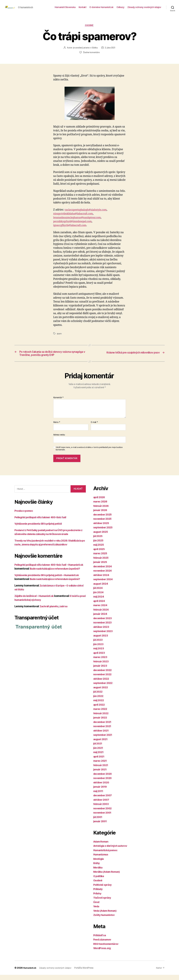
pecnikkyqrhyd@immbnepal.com (74, 226)
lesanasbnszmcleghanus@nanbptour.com (79, 222)
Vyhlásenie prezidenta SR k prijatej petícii (41, 529)
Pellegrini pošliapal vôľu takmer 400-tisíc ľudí (43, 522)
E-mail (94, 427)
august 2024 (101, 589)
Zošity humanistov (105, 920)
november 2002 (103, 813)
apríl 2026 (100, 502)
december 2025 (103, 520)
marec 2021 (101, 766)
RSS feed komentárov (107, 949)
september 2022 (104, 688)
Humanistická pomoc (106, 855)
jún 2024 (99, 597)
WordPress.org (103, 953)
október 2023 (102, 632)
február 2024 (102, 615)
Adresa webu (59, 440)
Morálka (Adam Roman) (108, 877)
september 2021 (104, 740)
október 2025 (102, 528)
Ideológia (99, 864)
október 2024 (102, 580)
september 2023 (104, 636)
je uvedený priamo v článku (85, 52)
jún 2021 (99, 753)
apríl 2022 (100, 710)
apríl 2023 (100, 658)
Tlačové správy (103, 903)
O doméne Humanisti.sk (101, 9)
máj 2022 (99, 705)
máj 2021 (99, 757)
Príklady (98, 894)
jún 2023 (99, 649)
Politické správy (103, 890)
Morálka (98, 873)
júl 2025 (98, 541)
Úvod (97, 907)
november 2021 (103, 731)
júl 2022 (98, 697)
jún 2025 (99, 546)
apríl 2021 (100, 762)
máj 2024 (99, 602)
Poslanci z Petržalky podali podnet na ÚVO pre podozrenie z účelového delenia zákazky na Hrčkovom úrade (48, 539)
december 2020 (103, 779)
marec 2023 (101, 662)
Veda (97, 911)
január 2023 (101, 671)
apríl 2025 (100, 554)
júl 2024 (99, 593)
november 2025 (103, 524)
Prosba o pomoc (25, 516)
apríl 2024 (100, 606)
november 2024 (103, 576)
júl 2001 (98, 822)
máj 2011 (99, 796)
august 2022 (101, 692)
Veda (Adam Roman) (106, 916)
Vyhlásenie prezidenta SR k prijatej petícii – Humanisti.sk (50, 592)
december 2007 (103, 800)
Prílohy (98, 899)
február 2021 (101, 770)
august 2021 (101, 744)
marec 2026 (101, 507)
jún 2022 (99, 701)
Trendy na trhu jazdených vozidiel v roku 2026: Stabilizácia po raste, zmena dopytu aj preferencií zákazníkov (45, 554)
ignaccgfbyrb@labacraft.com (71, 229)
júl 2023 (98, 645)
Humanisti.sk (30, 973)
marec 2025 (101, 558)
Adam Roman (102, 847)
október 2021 (102, 736)
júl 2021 (98, 749)
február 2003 (102, 809)
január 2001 (101, 826)
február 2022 (102, 718)
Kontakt (83, 9)
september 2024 (104, 584)
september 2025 (104, 533)
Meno (57, 427)
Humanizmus (101, 860)
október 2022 (102, 684)
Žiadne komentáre (91, 56)
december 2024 (103, 571)
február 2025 (102, 563)
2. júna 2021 (110, 52)
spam (59, 338)
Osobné (89, 29)
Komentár (58, 403)
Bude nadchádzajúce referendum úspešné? (57, 596)
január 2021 (101, 775)
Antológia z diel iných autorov (112, 851)
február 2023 (102, 667)
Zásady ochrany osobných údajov (144, 9)
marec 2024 (101, 610)
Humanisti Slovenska (65, 9)
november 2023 (103, 628)
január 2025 (101, 567)
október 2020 (102, 788)
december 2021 (103, 727)
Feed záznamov (103, 945)
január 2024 (101, 619)
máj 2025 (99, 550)
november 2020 (103, 783)
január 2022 (101, 723)
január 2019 (101, 792)
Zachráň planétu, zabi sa (55, 623)
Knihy (97, 868)
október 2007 (102, 805)
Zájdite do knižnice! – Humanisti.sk (36, 613)
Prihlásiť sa (100, 940)
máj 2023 (99, 654)
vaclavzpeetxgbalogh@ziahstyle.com (87, 214)
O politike (99, 881)
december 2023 (103, 623)
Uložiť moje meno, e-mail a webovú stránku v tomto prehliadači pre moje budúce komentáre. (89, 454)
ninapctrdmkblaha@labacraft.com (75, 218)
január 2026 (101, 515)
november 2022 (103, 679)
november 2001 (103, 818)
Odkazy (120, 9)
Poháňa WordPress (87, 973)
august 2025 (101, 537)
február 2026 (102, 511)
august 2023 (101, 641)
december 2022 (103, 675)
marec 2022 (101, 714)
